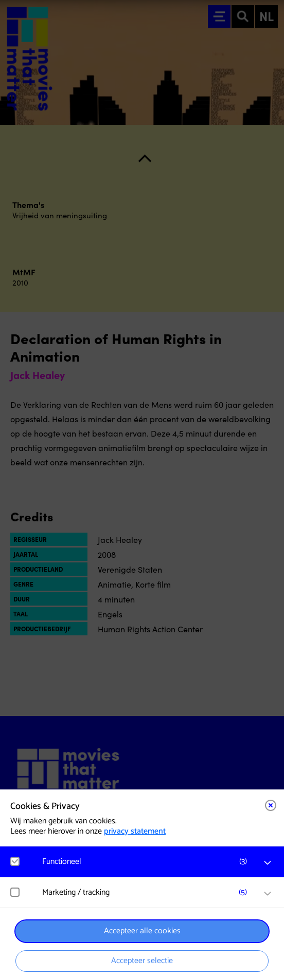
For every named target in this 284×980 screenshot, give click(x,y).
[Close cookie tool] (271, 805)
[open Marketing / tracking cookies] (268, 894)
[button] (147, 862)
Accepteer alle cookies (142, 931)
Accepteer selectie (142, 961)
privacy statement (135, 831)
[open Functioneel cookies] (268, 863)
